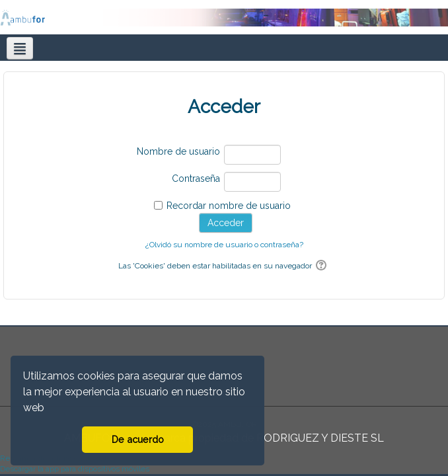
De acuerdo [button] (138, 439)
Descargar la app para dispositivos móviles (75, 469)
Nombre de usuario (178, 151)
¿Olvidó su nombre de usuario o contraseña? (224, 245)
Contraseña (196, 178)
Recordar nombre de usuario (229, 206)
